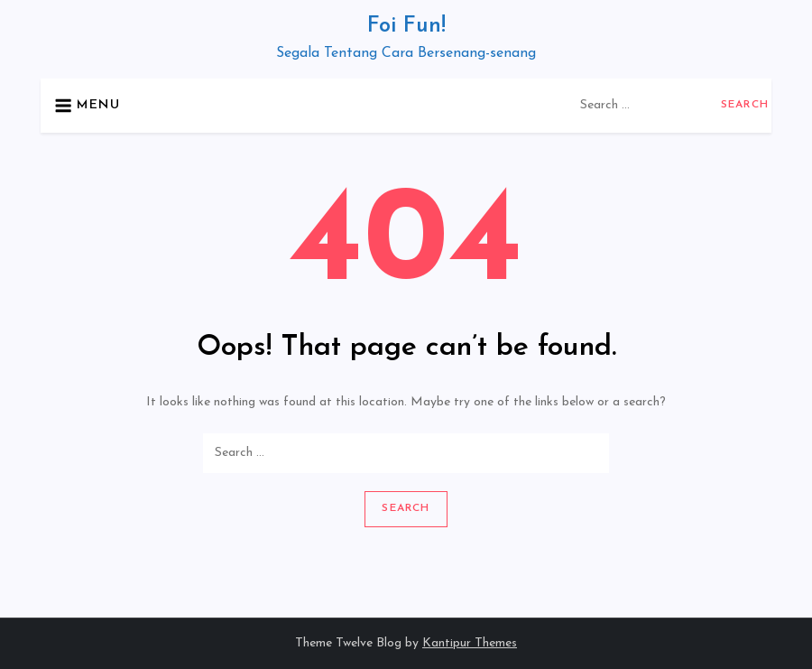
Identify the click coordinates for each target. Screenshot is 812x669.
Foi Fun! (406, 26)
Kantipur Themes (470, 643)
